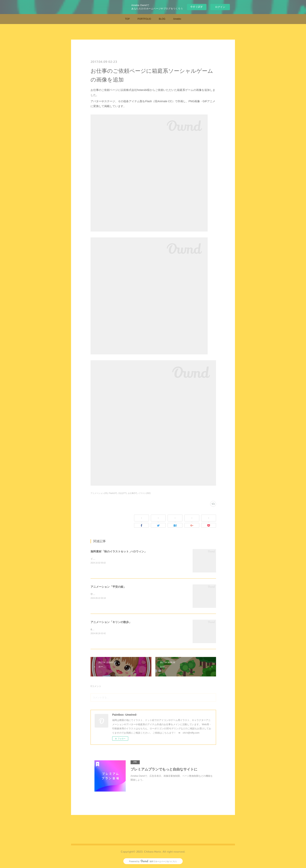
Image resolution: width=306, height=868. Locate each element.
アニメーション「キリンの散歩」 (111, 622)
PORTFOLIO (144, 19)
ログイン (220, 7)
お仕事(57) (133, 493)
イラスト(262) (144, 493)
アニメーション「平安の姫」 (108, 587)
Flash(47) (113, 493)
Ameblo (177, 19)
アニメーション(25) (99, 493)
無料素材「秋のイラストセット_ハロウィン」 (119, 551)
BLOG (162, 19)
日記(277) (122, 493)
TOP (127, 19)
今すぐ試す (197, 7)
